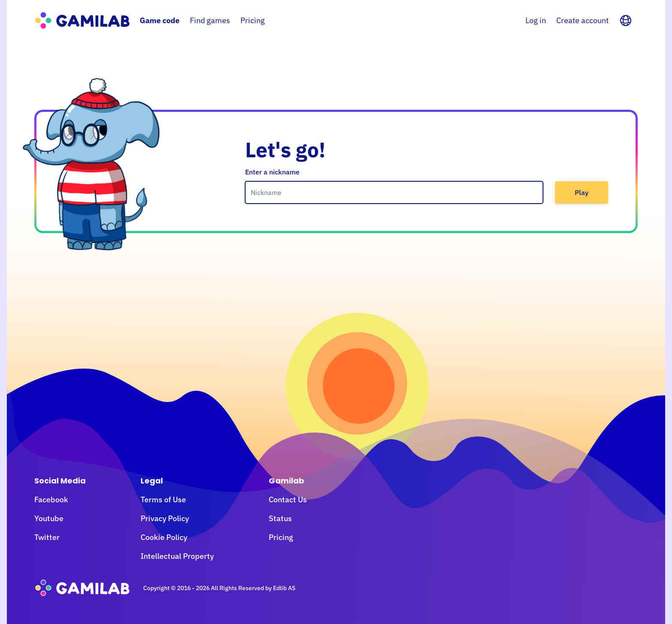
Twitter (47, 537)
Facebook (51, 499)
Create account (582, 20)
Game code (160, 20)
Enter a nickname (272, 172)
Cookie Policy (164, 537)
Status (280, 518)
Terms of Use (163, 499)
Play (582, 192)
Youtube (49, 518)
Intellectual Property (177, 556)
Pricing (253, 20)
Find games (210, 20)
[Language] (626, 21)
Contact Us (288, 499)
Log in (536, 20)
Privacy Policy (165, 518)
